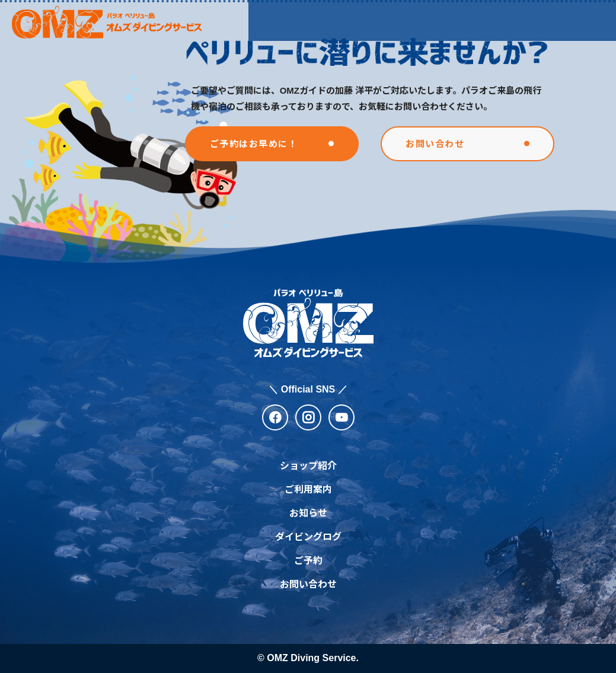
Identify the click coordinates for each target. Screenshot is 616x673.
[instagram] (308, 417)
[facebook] (275, 417)
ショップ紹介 (283, 20)
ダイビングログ (308, 537)
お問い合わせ (308, 584)
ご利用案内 (347, 20)
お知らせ (402, 20)
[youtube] (341, 417)
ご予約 (308, 561)
